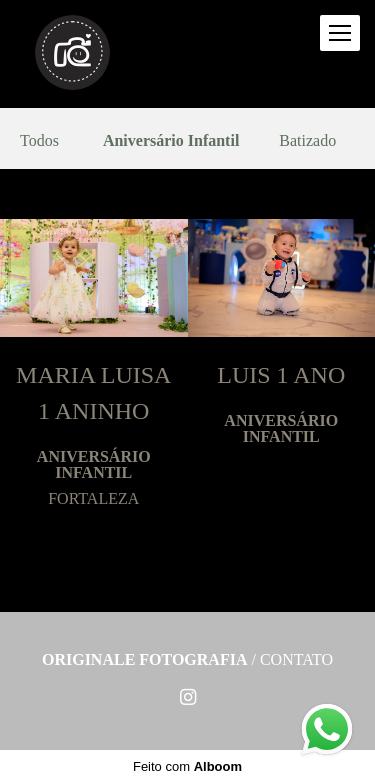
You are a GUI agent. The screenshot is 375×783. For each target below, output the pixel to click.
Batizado (307, 141)
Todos (39, 141)
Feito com (187, 766)
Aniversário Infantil (171, 141)
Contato (296, 660)
